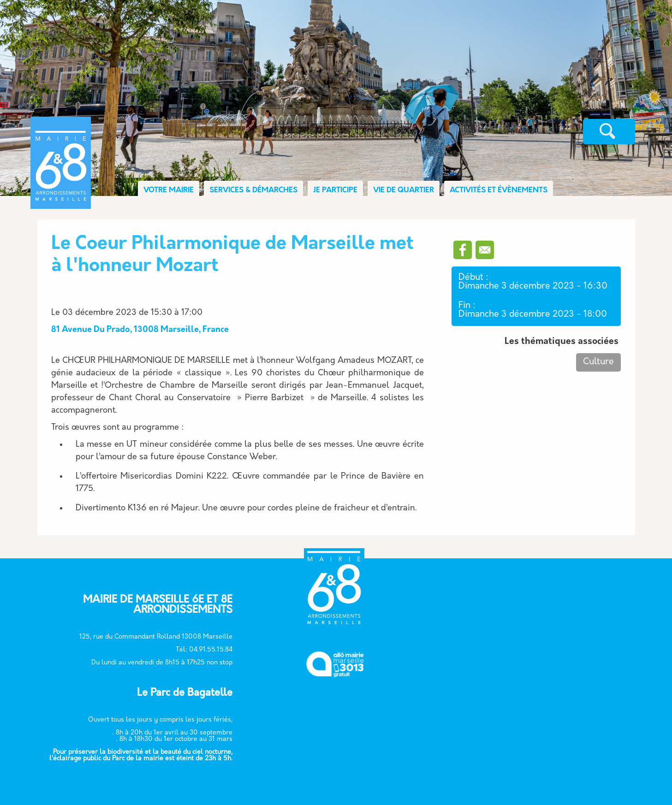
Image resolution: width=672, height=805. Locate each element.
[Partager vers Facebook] (463, 250)
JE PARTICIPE (335, 190)
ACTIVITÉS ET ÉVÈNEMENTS (499, 190)
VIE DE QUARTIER (404, 190)
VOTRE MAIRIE (169, 190)
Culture (598, 362)
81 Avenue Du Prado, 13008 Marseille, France (140, 330)
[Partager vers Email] (485, 250)
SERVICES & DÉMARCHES (253, 190)
